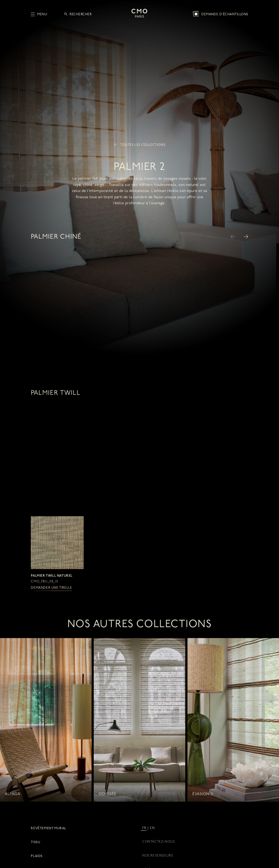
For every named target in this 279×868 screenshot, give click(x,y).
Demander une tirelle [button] (51, 594)
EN (152, 828)
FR (144, 828)
